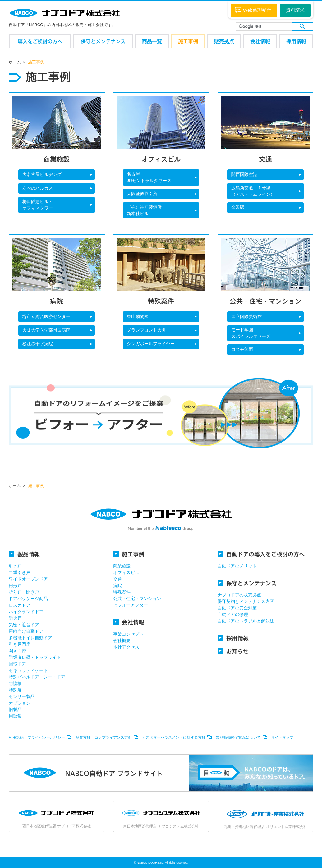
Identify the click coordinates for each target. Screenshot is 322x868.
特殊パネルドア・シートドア (37, 677)
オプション (20, 703)
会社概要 (122, 641)
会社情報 (260, 41)
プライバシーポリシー (46, 737)
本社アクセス (126, 647)
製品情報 (24, 554)
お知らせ (233, 651)
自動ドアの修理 (233, 614)
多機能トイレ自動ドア (30, 638)
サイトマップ (282, 737)
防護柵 (15, 683)
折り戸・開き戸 (24, 592)
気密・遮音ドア (24, 625)
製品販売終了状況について (238, 737)
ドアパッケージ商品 (28, 599)
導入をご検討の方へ (40, 41)
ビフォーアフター (131, 605)
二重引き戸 (20, 572)
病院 (117, 586)
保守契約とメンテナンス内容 (246, 601)
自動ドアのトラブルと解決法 (246, 621)
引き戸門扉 (20, 644)
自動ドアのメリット (237, 566)
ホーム (15, 62)
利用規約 (16, 737)
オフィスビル (126, 572)
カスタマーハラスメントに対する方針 (174, 737)
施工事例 (188, 41)
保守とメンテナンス (103, 41)
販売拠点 (224, 41)
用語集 (15, 716)
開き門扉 (17, 651)
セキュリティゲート (28, 670)
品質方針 (83, 737)
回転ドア (17, 664)
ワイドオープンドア (28, 579)
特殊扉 (15, 690)
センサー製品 (22, 696)
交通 (117, 579)
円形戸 (15, 586)
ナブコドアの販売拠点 (239, 595)
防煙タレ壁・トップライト (35, 657)
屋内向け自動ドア (26, 631)
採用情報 (296, 41)
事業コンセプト (128, 634)
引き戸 (15, 566)
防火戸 (15, 618)
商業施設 (122, 566)
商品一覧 (152, 41)
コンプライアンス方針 (113, 737)
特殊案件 (122, 592)
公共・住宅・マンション (137, 599)
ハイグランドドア (26, 612)
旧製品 (15, 710)
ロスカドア (20, 605)
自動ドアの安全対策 (237, 608)
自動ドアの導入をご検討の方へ (261, 554)
